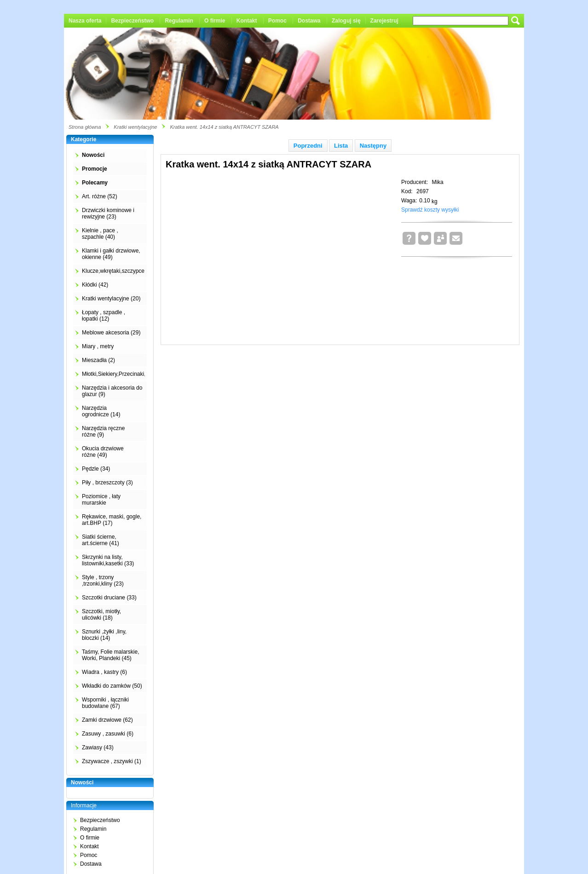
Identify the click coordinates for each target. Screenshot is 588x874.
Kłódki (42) (95, 285)
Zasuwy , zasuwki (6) (108, 734)
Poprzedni (308, 146)
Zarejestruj (384, 21)
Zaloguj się (346, 21)
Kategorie (84, 139)
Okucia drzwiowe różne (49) (103, 452)
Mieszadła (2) (98, 360)
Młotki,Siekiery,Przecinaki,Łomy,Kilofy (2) (132, 374)
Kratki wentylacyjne (135, 127)
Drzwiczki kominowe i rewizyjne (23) (108, 213)
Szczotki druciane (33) (109, 598)
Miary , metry (98, 346)
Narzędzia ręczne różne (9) (103, 431)
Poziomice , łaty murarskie (101, 500)
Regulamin (179, 21)
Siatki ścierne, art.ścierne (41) (101, 540)
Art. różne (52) (100, 196)
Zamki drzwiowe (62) (107, 720)
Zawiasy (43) (98, 747)
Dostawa (309, 21)
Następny (373, 146)
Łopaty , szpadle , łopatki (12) (104, 316)
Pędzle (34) (96, 469)
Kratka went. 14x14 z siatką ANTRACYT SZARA (224, 127)
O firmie (215, 21)
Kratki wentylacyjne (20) (111, 299)
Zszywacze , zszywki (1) (112, 761)
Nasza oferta (85, 21)
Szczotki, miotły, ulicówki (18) (101, 615)
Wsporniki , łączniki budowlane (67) (105, 703)
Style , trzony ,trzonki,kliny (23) (103, 581)
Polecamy (95, 183)
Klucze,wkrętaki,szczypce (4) (117, 271)
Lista (341, 146)
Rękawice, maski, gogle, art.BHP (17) (112, 520)
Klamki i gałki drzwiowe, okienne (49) (111, 254)
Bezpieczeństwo (132, 21)
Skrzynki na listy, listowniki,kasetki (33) (108, 560)
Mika (437, 182)
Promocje (95, 169)
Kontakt (247, 21)
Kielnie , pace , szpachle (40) (100, 234)
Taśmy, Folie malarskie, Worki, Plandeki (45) (110, 655)
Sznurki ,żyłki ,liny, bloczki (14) (104, 635)
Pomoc (277, 21)
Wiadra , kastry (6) (104, 672)
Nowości (93, 155)
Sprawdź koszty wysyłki (430, 210)
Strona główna (85, 127)
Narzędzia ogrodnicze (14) (101, 411)
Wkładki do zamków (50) (112, 686)
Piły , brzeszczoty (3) (107, 483)
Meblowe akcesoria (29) (111, 333)
